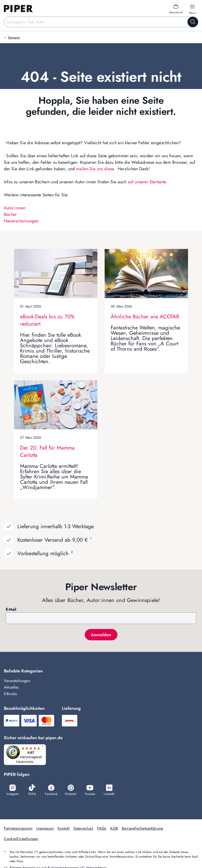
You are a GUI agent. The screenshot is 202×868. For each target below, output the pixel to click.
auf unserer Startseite (147, 182)
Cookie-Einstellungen (21, 839)
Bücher (10, 214)
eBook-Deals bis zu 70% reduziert (47, 320)
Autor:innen (15, 208)
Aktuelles (11, 687)
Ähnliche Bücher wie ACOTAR (145, 316)
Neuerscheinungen (21, 221)
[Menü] (44, 747)
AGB (114, 829)
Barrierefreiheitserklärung (142, 829)
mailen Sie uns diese (95, 169)
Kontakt (64, 829)
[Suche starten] (193, 22)
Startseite (14, 38)
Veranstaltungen (17, 681)
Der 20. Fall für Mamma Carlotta (47, 451)
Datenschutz (83, 829)
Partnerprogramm (18, 829)
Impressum (45, 829)
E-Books (10, 694)
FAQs (102, 829)
